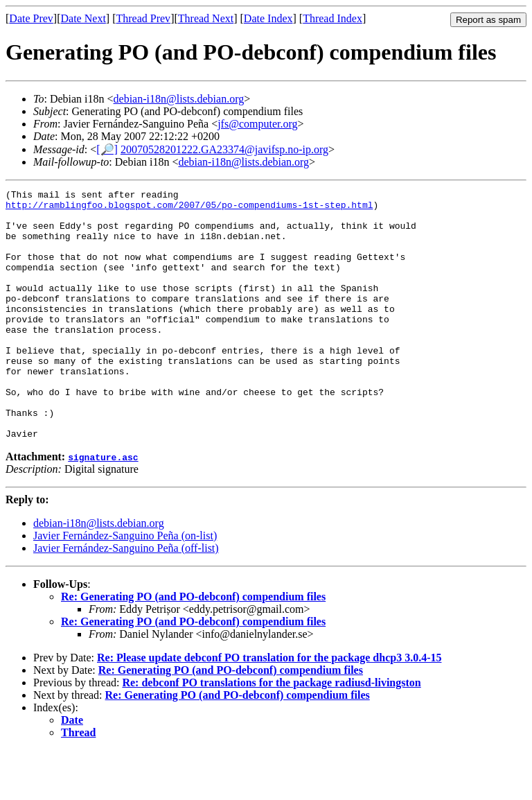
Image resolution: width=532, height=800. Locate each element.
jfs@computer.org (257, 124)
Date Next (83, 18)
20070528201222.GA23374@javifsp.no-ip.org (224, 149)
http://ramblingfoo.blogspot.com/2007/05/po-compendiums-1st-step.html (189, 209)
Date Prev (31, 18)
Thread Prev (143, 18)
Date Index (268, 18)
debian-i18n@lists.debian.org (179, 99)
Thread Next (206, 18)
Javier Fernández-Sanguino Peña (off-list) (126, 598)
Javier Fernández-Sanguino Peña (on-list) (125, 585)
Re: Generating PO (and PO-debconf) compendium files (193, 646)
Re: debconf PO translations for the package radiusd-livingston (271, 732)
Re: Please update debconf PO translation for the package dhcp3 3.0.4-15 (269, 707)
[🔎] (107, 149)
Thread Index (332, 18)
